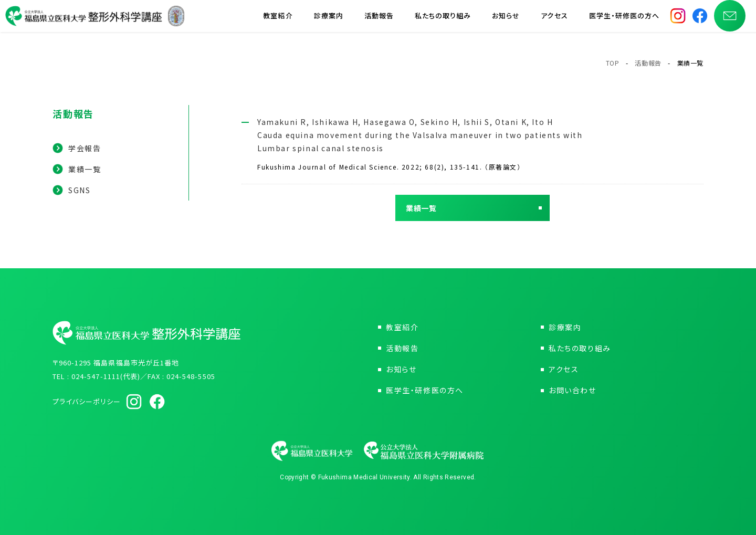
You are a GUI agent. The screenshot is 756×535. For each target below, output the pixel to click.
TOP (613, 63)
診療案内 (329, 21)
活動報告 (379, 21)
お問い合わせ (573, 390)
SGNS (79, 190)
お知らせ (506, 21)
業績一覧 (85, 169)
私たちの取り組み (443, 21)
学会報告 (85, 148)
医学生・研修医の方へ (624, 21)
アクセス (554, 21)
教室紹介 (278, 21)
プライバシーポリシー (87, 401)
